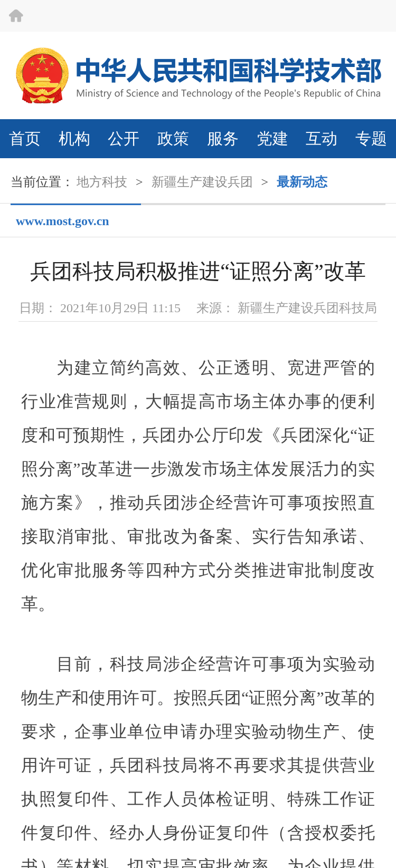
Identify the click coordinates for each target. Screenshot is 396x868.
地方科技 (102, 182)
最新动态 (302, 182)
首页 (25, 138)
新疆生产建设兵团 (202, 182)
